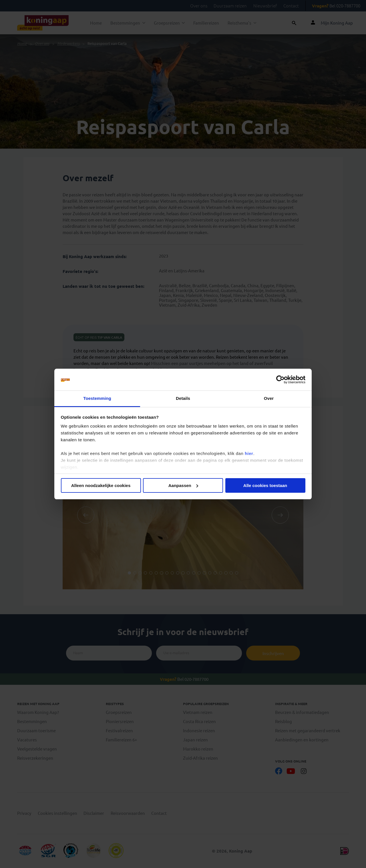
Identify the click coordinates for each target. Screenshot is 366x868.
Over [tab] (269, 398)
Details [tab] (183, 398)
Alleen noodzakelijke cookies (101, 485)
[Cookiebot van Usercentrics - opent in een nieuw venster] (280, 380)
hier (249, 453)
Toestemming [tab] (97, 398)
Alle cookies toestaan (265, 485)
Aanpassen (183, 485)
